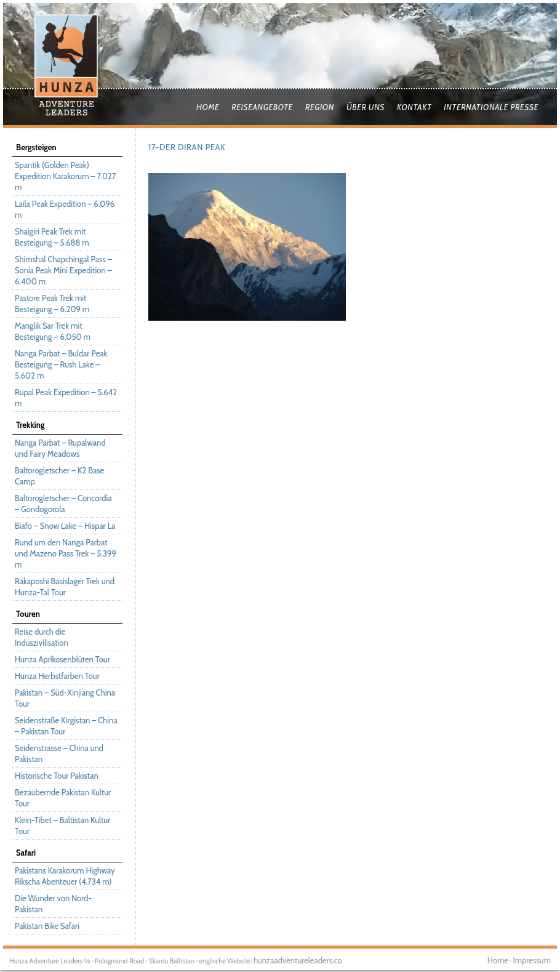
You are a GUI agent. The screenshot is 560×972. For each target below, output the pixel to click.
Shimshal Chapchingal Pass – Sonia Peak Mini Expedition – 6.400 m (63, 270)
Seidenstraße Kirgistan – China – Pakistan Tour (66, 726)
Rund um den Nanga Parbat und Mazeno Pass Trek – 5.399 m (66, 553)
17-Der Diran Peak (187, 147)
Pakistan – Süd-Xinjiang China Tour (65, 698)
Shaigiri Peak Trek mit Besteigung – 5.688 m (52, 237)
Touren (28, 614)
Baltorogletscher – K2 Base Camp (59, 476)
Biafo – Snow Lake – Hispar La (65, 526)
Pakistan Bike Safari (47, 926)
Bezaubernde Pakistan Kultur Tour (63, 798)
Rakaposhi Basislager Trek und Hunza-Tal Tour (65, 587)
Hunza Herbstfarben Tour (57, 676)
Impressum (532, 960)
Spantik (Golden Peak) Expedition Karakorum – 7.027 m (65, 176)
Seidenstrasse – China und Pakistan (59, 753)
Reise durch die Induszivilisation (42, 637)
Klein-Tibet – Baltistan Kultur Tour (62, 825)
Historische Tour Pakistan (57, 776)
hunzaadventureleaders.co (298, 960)
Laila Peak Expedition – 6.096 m (65, 209)
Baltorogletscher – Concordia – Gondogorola (63, 504)
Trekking (30, 425)
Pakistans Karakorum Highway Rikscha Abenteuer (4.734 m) (65, 876)
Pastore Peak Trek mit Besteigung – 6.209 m (52, 303)
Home (208, 107)
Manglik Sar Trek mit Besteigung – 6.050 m (53, 331)
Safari (26, 853)
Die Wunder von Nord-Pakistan (53, 904)
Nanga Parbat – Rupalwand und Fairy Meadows (60, 448)
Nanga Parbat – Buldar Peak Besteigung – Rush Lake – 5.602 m (61, 364)
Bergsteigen (36, 147)
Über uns (366, 107)
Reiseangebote (262, 107)
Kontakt (414, 107)
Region (320, 107)
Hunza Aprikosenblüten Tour (62, 659)
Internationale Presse (491, 107)
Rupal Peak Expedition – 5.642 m (66, 398)
